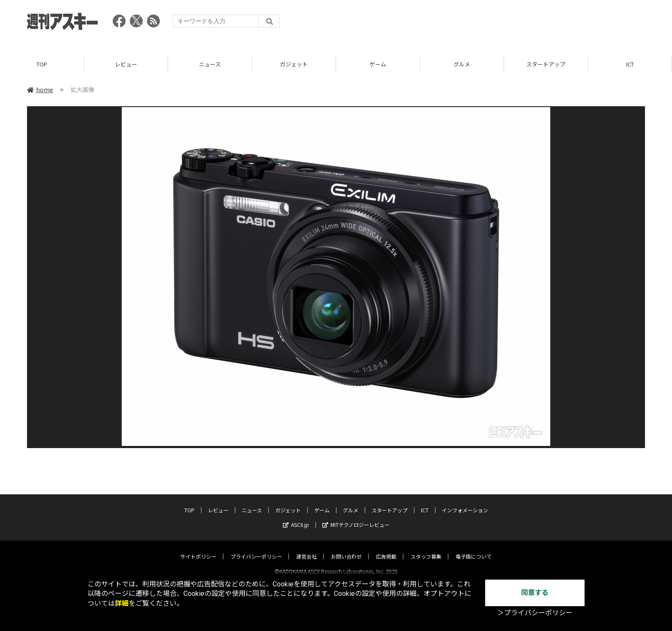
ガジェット (294, 64)
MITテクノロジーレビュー (356, 517)
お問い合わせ (346, 549)
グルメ (462, 64)
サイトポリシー (198, 549)
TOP (42, 64)
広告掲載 (386, 549)
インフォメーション (465, 502)
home (40, 90)
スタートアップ (546, 64)
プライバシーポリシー (256, 549)
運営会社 (306, 549)
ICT (630, 64)
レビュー (126, 64)
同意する (535, 593)
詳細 (122, 603)
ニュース (210, 64)
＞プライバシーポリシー (535, 613)
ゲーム (378, 64)
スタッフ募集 (426, 549)
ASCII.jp (296, 517)
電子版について (474, 549)
